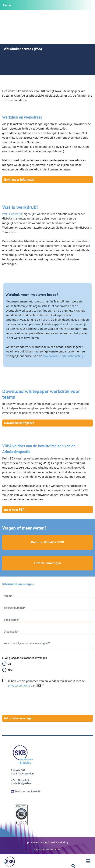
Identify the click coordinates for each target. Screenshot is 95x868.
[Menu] (9, 862)
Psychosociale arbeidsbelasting (63, 356)
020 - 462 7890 (20, 780)
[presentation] (31, 701)
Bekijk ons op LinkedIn (26, 791)
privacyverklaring (19, 685)
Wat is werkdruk (12, 214)
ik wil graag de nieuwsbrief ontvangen (25, 658)
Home (7, 5)
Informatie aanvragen (19, 718)
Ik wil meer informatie (19, 180)
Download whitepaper (19, 423)
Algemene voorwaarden (47, 849)
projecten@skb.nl (21, 783)
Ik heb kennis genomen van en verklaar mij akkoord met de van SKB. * (46, 683)
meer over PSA (14, 509)
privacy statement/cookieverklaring (48, 842)
